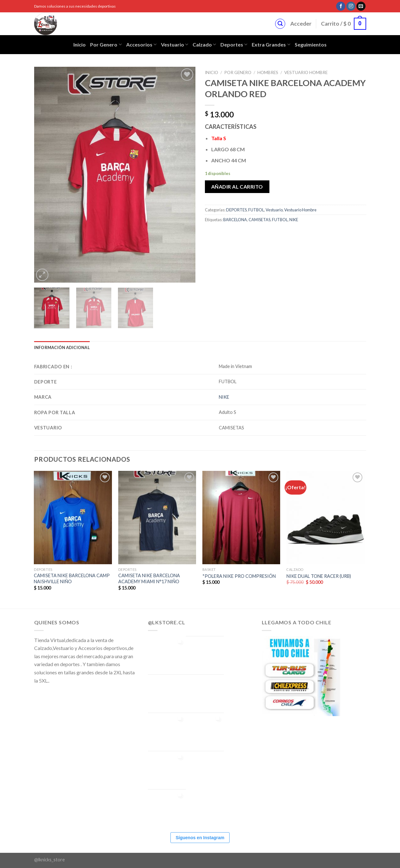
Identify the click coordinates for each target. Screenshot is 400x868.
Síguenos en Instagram (200, 838)
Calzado (204, 45)
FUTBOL (256, 210)
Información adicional (62, 347)
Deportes (234, 45)
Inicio (80, 44)
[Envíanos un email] (361, 6)
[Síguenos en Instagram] (351, 6)
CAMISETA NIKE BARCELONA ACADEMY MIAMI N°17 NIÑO (149, 578)
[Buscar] (280, 24)
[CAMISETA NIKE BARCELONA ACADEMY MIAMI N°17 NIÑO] (157, 518)
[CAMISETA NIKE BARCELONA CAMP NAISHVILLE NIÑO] (73, 518)
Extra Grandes (271, 45)
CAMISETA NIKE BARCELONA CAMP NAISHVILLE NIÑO (72, 578)
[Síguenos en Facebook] (341, 6)
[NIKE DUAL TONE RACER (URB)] (326, 518)
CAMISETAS (259, 220)
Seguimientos (311, 44)
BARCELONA (235, 220)
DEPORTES (236, 210)
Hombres (268, 72)
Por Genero (106, 45)
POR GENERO (238, 72)
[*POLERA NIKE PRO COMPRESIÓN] (241, 518)
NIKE (294, 220)
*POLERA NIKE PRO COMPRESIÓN (239, 576)
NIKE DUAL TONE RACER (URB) (319, 576)
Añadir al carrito (237, 187)
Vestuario (175, 45)
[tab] (62, 347)
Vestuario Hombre (306, 72)
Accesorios (141, 45)
